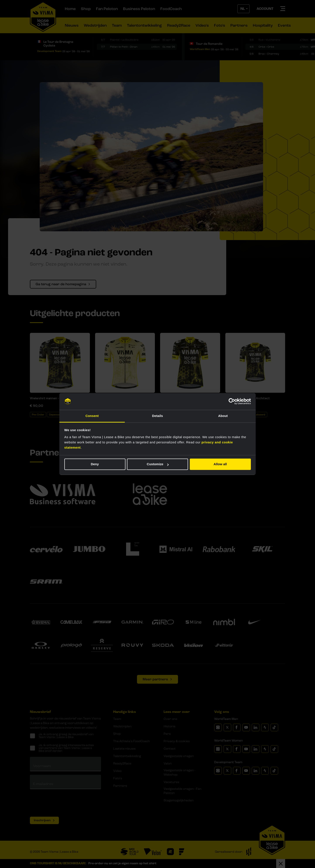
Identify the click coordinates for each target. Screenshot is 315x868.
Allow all (220, 464)
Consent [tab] (92, 416)
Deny (95, 464)
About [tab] (223, 416)
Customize (158, 464)
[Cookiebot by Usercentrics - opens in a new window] (232, 401)
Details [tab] (157, 416)
